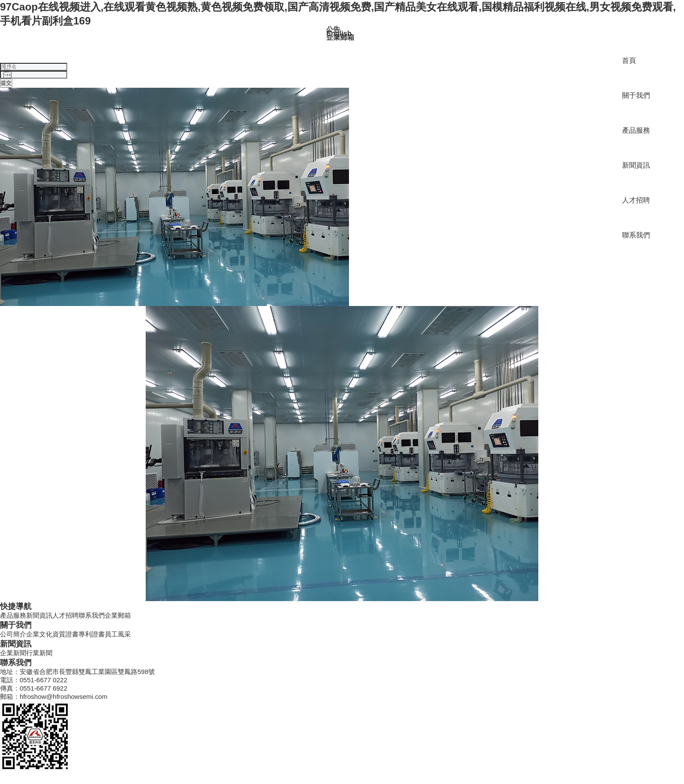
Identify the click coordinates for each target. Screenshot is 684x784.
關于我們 (636, 95)
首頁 (629, 60)
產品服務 (636, 130)
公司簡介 (13, 634)
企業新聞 (13, 653)
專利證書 (92, 634)
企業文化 (39, 634)
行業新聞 (39, 653)
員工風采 (118, 634)
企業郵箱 (118, 615)
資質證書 (65, 634)
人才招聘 (636, 200)
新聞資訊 (636, 165)
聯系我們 (636, 235)
